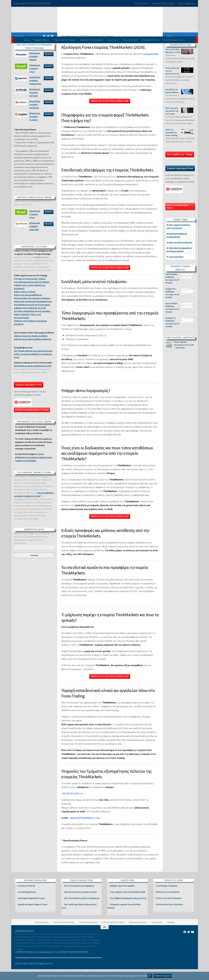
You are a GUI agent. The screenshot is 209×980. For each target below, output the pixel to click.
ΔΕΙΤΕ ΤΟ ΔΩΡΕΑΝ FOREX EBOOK (177, 217)
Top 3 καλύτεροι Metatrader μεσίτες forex (79, 917)
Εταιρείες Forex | (141, 3)
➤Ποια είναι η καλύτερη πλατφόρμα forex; (33, 312)
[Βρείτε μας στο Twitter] (48, 47)
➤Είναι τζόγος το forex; (25, 302)
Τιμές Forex (112, 40)
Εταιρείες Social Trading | (163, 3)
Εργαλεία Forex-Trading (91, 40)
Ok (150, 976)
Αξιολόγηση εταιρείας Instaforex (35, 115)
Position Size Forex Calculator (169, 915)
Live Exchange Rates (187, 3)
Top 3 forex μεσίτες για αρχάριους (79, 897)
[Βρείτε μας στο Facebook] (44, 47)
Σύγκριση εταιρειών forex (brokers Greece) (124, 917)
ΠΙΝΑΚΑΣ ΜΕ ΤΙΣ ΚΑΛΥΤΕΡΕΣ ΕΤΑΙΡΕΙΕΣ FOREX (110, 112)
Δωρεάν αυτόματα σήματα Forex (32, 915)
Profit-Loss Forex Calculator (169, 909)
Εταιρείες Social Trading (64, 40)
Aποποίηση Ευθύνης (138, 933)
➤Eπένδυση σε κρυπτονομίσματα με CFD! (33, 377)
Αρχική (27, 40)
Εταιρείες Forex (41, 40)
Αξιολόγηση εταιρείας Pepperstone (35, 91)
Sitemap (171, 933)
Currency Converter (27, 897)
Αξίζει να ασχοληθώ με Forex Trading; (172, 143)
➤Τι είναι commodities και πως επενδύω (32, 322)
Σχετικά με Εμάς (42, 933)
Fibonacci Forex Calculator (168, 903)
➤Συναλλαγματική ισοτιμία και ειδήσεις (32, 293)
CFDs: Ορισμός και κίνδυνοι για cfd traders (172, 122)
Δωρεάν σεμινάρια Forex (29, 395)
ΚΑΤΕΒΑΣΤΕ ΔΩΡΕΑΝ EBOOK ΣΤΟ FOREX (32, 421)
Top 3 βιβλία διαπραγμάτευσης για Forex (128, 909)
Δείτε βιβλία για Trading (180, 165)
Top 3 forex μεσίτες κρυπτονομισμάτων (82, 909)
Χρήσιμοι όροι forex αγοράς (122, 897)
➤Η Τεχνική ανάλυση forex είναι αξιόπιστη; (33, 362)
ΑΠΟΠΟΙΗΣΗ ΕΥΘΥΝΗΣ (24, 941)
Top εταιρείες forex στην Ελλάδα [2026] (127, 903)
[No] (206, 976)
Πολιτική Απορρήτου (88, 933)
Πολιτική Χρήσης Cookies (113, 933)
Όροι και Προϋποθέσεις (64, 933)
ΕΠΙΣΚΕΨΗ (49, 65)
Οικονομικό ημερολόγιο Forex (31, 909)
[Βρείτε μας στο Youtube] (52, 47)
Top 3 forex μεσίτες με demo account (80, 903)
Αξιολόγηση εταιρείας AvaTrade (35, 103)
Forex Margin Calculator (167, 897)
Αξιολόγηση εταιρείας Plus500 (35, 67)
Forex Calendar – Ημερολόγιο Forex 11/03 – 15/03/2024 (184, 356)
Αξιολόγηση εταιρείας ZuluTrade (35, 237)
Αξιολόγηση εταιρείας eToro (35, 79)
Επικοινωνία (157, 933)
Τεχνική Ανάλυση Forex (173, 40)
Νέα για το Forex (130, 40)
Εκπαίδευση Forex (149, 40)
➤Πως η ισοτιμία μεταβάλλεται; (28, 306)
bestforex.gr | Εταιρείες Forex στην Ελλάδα (32, 3)
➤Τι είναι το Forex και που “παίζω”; (30, 290)
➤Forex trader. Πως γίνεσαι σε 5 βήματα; (32, 309)
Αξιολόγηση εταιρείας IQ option (35, 127)
